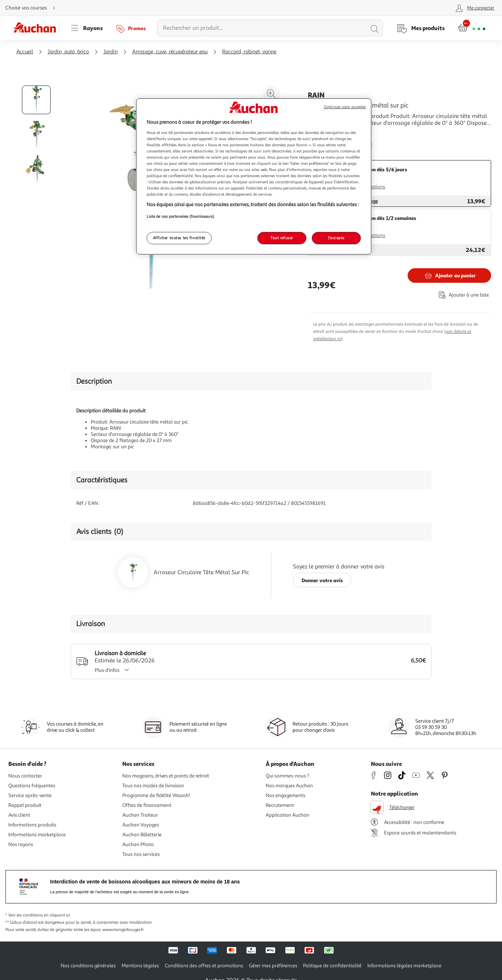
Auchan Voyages (141, 825)
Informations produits (32, 825)
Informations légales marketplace (404, 966)
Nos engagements (285, 795)
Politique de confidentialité (332, 966)
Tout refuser (282, 238)
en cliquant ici (57, 915)
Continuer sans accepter (345, 107)
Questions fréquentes (32, 786)
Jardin (111, 52)
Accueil (25, 52)
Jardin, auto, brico (68, 52)
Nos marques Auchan (289, 786)
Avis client (19, 815)
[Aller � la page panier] (472, 28)
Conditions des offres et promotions (204, 966)
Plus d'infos (114, 670)
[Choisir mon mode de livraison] (33, 8)
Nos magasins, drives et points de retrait (166, 776)
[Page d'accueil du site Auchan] (37, 28)
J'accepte (336, 238)
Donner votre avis (322, 580)
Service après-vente (30, 795)
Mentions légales (140, 966)
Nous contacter (25, 776)
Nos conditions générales (88, 966)
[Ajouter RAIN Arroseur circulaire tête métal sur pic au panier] (449, 275)
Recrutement (280, 805)
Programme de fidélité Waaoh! (156, 795)
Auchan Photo (138, 844)
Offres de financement (147, 805)
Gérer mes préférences (273, 966)
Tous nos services (141, 854)
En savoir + (322, 134)
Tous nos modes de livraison (153, 786)
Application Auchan (287, 815)
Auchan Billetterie (142, 835)
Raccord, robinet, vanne (249, 52)
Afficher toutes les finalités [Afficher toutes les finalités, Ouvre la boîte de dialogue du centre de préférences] (179, 238)
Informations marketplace (37, 835)
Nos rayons (21, 844)
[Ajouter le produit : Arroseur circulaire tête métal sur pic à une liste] (462, 295)
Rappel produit (25, 805)
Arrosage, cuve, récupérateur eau (170, 52)
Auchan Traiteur (140, 815)
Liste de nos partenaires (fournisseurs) (180, 216)
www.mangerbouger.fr (123, 930)
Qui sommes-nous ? (287, 776)
